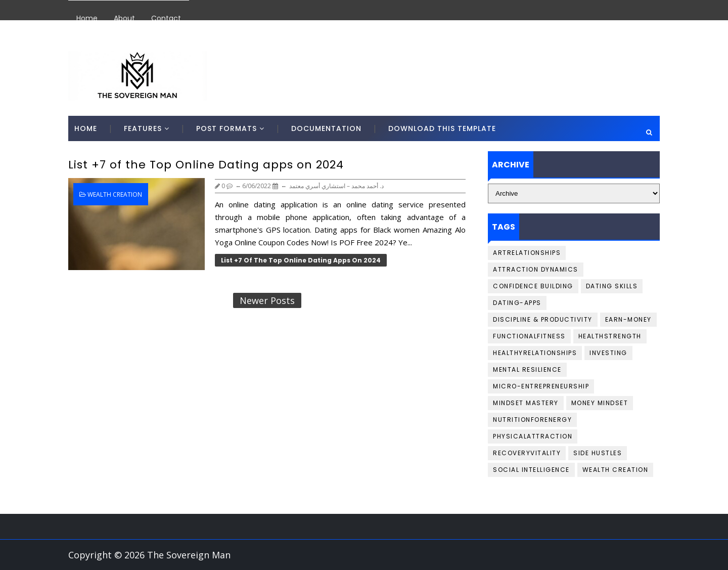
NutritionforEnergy (532, 420)
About (124, 18)
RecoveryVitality (527, 453)
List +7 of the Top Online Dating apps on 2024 (206, 165)
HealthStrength (610, 336)
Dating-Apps (517, 303)
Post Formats (226, 128)
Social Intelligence (531, 470)
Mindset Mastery (526, 403)
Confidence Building (533, 286)
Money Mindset (600, 403)
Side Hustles (598, 453)
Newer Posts (267, 300)
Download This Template (442, 128)
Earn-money (628, 319)
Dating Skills (612, 286)
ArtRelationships (527, 253)
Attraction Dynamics (536, 269)
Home (87, 18)
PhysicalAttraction (533, 436)
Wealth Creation (115, 194)
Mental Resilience (527, 369)
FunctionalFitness (529, 336)
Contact (166, 18)
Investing (608, 353)
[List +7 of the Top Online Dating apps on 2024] (136, 224)
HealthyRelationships (535, 353)
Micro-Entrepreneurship (541, 386)
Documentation (326, 128)
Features (143, 128)
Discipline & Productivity (543, 319)
